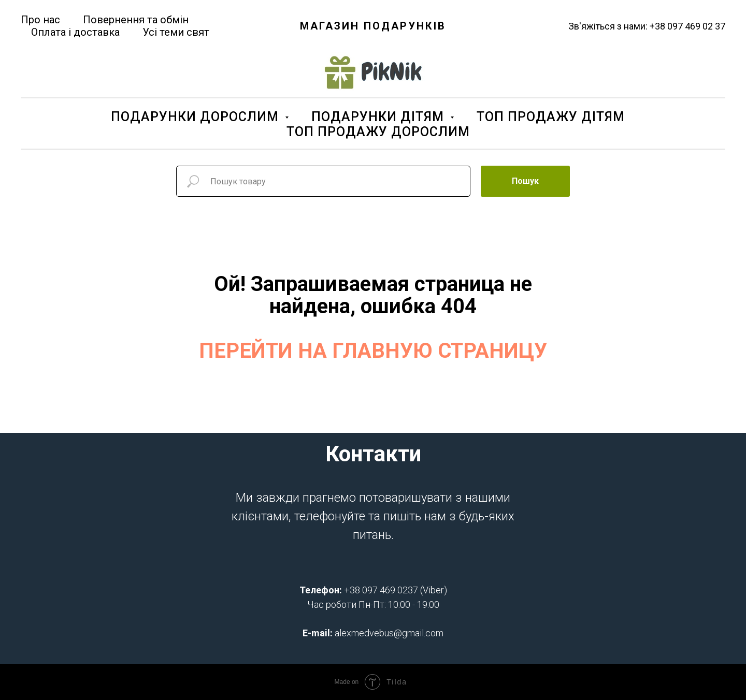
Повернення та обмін (136, 20)
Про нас (40, 20)
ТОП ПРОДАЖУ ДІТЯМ (551, 117)
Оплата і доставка (75, 32)
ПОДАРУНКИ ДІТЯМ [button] (379, 117)
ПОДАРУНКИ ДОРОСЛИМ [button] (197, 117)
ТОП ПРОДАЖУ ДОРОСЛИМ (378, 132)
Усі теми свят (176, 32)
